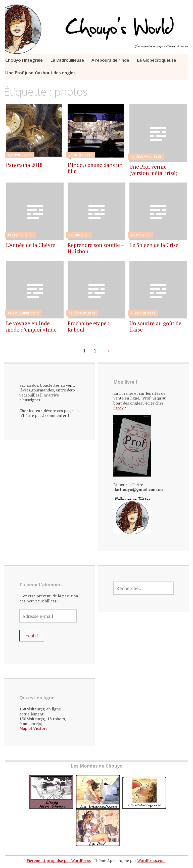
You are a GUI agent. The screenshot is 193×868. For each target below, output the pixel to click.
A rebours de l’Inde (110, 60)
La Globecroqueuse (156, 60)
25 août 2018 (81, 155)
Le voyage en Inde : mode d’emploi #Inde (31, 326)
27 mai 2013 (141, 235)
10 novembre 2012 (23, 313)
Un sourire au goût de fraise (155, 326)
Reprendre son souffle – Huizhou (96, 248)
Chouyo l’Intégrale (24, 60)
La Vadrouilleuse (67, 60)
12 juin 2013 (79, 235)
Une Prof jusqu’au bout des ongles (40, 73)
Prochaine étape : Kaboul (88, 326)
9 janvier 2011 (143, 313)
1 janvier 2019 (20, 155)
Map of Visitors (33, 728)
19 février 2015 (20, 235)
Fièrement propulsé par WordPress (59, 860)
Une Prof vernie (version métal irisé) (153, 170)
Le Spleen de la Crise (154, 245)
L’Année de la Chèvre (31, 245)
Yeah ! (32, 636)
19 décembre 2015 (146, 157)
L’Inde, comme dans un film (95, 168)
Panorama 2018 (24, 165)
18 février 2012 (82, 313)
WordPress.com (151, 860)
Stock (118, 408)
